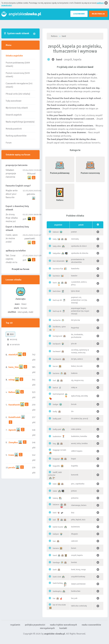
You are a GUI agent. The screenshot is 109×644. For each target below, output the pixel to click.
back (55, 283)
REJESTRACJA (98, 14)
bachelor (56, 276)
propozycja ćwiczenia (17, 165)
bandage (56, 563)
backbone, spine (59, 327)
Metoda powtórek (14, 129)
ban (54, 541)
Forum (9, 143)
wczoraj (12, 339)
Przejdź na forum (21, 269)
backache (57, 320)
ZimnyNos (13, 442)
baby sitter (57, 246)
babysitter (57, 253)
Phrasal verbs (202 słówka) (18, 94)
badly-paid (57, 429)
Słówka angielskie (14, 56)
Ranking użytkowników (16, 136)
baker (55, 491)
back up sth (57, 300)
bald (55, 513)
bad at (55, 388)
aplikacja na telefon (16, 251)
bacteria (56, 373)
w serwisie (13, 345)
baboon (56, 232)
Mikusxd (31, 174)
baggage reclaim (59, 450)
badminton (57, 437)
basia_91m (14, 367)
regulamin (15, 625)
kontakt (63, 628)
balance (56, 505)
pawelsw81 (30, 239)
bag (54, 444)
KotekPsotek (15, 417)
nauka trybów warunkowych (63, 625)
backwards (57, 359)
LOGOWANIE (79, 14)
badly (55, 412)
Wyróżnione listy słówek (17, 108)
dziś (10, 334)
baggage (56, 459)
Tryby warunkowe (14, 101)
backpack (57, 344)
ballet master (58, 527)
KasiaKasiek (14, 405)
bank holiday (58, 583)
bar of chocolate (59, 605)
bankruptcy (57, 591)
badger (56, 404)
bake (55, 484)
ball (54, 520)
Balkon (12, 392)
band (55, 555)
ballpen (56, 534)
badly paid (57, 419)
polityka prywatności (35, 625)
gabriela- (31, 194)
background (57, 336)
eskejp (12, 380)
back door (57, 291)
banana (56, 548)
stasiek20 (13, 355)
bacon (55, 366)
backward (57, 351)
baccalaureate (59, 261)
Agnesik (12, 430)
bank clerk (57, 577)
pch (24, 219)
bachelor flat (58, 269)
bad (54, 381)
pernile (12, 468)
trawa (11, 455)
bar (54, 598)
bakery (55, 498)
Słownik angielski (14, 115)
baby (55, 239)
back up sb (57, 311)
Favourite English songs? (18, 186)
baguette (56, 466)
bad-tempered (58, 394)
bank (55, 570)
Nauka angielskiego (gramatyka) (20, 122)
